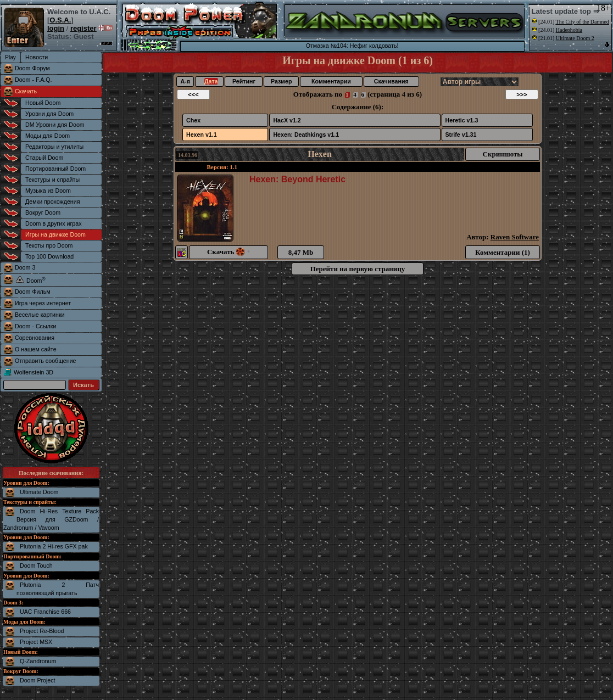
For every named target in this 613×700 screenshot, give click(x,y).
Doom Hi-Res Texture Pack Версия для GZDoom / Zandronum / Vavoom (51, 519)
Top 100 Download (49, 256)
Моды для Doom (48, 136)
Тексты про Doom (49, 245)
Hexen (320, 154)
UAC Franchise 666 (45, 612)
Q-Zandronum (38, 661)
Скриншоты (503, 154)
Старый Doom (44, 158)
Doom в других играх (54, 223)
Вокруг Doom (43, 212)
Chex (193, 120)
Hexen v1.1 (202, 135)
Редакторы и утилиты (54, 147)
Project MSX (36, 642)
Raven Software (515, 237)
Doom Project (38, 680)
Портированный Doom (55, 169)
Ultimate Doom (39, 492)
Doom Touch (36, 565)
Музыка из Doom (48, 191)
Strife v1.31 (461, 135)
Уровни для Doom (49, 114)
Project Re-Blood (42, 631)
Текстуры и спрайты (52, 180)
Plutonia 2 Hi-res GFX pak (54, 546)
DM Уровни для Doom (55, 125)
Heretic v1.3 (462, 120)
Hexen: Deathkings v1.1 (306, 135)
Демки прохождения (52, 201)
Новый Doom (43, 103)
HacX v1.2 (287, 120)
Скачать (26, 91)
